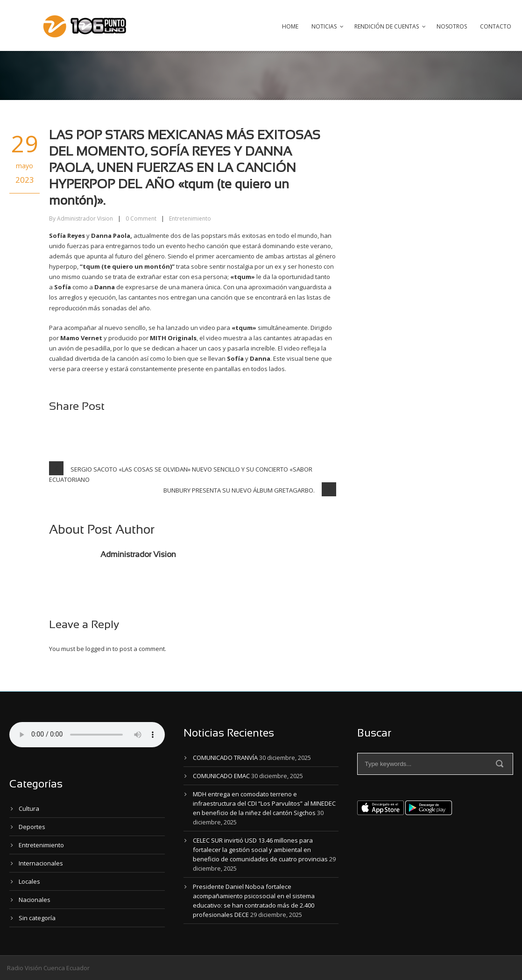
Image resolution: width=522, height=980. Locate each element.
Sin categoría (37, 918)
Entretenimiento (190, 218)
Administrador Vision (85, 218)
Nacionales (35, 900)
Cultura (29, 808)
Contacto (496, 26)
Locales (29, 881)
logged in (98, 649)
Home (290, 26)
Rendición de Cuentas (387, 26)
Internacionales (41, 863)
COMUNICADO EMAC (221, 776)
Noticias (324, 26)
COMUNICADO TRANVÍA (225, 758)
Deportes (32, 827)
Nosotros (452, 26)
